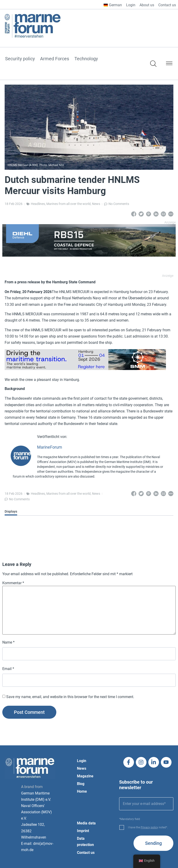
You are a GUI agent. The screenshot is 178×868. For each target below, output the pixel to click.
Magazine (85, 776)
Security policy (20, 59)
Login (131, 5)
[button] (169, 64)
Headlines (38, 204)
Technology (86, 59)
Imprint (83, 831)
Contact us (167, 5)
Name (8, 642)
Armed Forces (55, 59)
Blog (81, 784)
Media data (86, 823)
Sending (153, 843)
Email (8, 669)
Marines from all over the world (68, 204)
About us (147, 5)
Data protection (85, 842)
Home (82, 791)
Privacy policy (149, 827)
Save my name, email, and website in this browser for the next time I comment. (70, 697)
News (96, 204)
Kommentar (13, 583)
